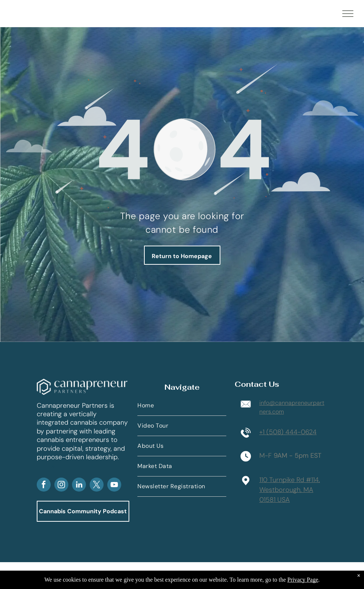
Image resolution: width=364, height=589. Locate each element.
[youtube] (114, 486)
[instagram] (61, 486)
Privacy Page (303, 580)
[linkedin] (79, 486)
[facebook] (44, 486)
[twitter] (97, 486)
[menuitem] (182, 406)
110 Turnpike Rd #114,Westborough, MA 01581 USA (290, 490)
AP (53, 467)
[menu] (348, 14)
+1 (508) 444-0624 (288, 432)
